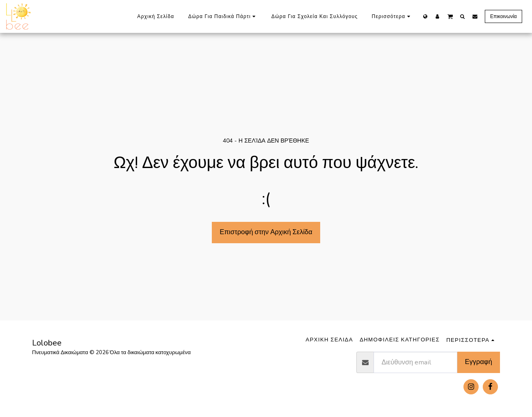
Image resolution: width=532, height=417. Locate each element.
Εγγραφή (479, 362)
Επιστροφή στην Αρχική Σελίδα (266, 232)
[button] (450, 16)
